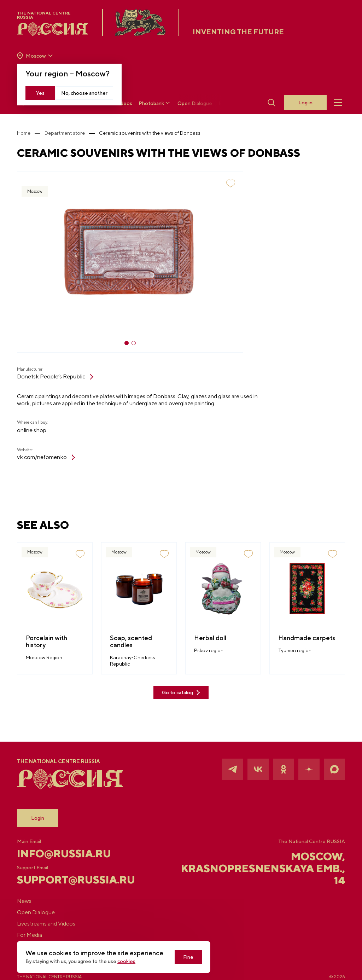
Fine (188, 957)
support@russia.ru (72, 880)
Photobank (155, 103)
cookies (126, 961)
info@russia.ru (64, 853)
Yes (40, 93)
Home (24, 133)
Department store (65, 133)
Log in (305, 103)
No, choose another (84, 93)
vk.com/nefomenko (46, 457)
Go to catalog (181, 693)
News (24, 901)
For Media (30, 935)
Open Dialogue (195, 103)
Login (38, 818)
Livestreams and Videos (46, 924)
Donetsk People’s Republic (55, 376)
